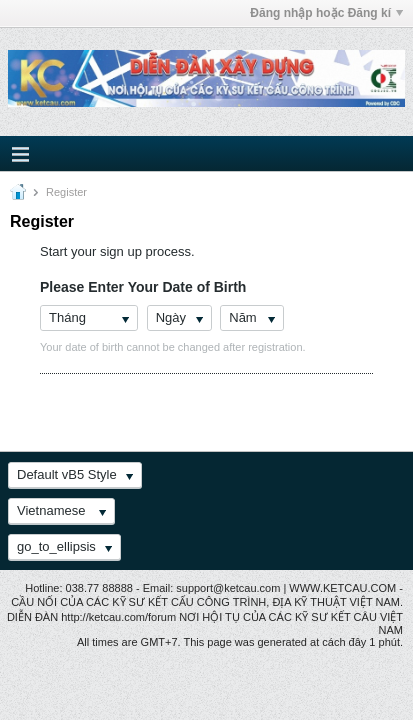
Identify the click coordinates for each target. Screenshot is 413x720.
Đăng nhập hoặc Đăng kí (326, 13)
